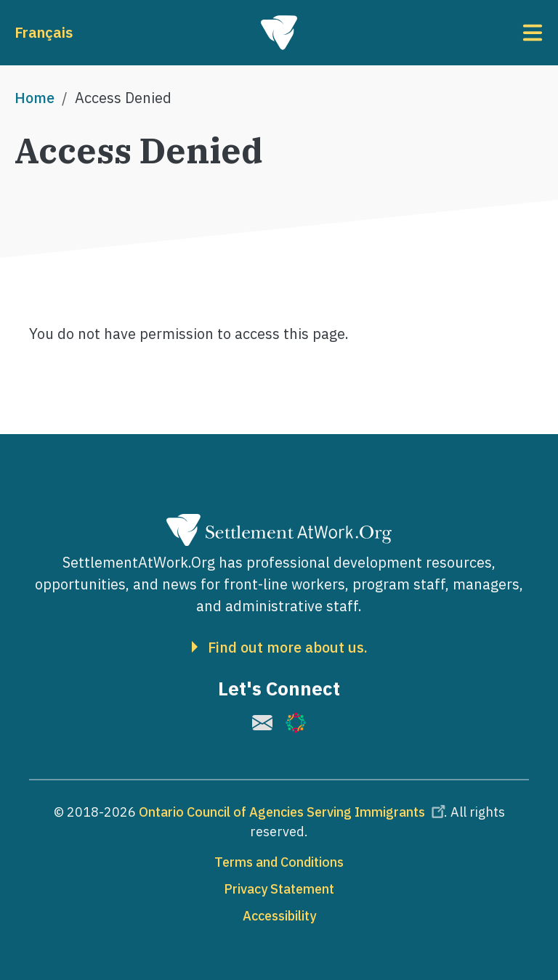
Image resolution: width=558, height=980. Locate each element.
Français (44, 32)
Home (35, 98)
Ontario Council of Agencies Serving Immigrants (294, 812)
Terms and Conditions (279, 862)
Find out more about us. (288, 648)
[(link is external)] (262, 723)
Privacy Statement (279, 889)
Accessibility (279, 916)
